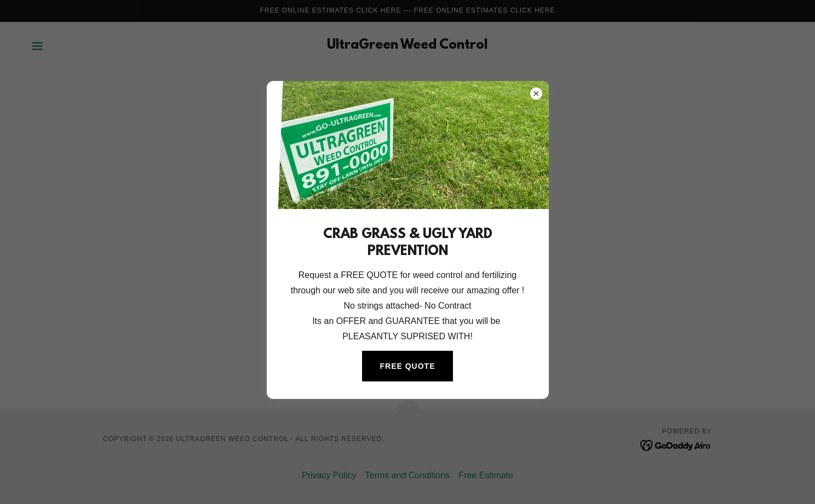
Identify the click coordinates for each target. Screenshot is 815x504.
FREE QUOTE (407, 366)
